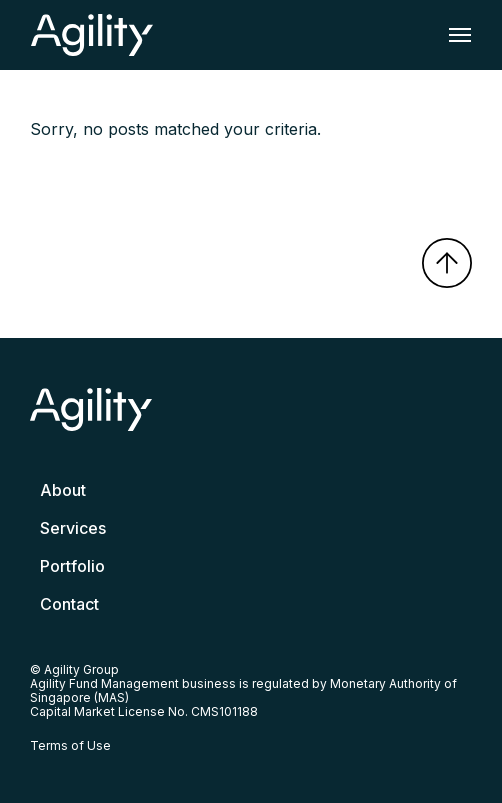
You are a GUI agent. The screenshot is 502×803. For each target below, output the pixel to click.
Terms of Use (70, 745)
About (63, 490)
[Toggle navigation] (454, 35)
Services (73, 528)
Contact (69, 604)
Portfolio (72, 566)
